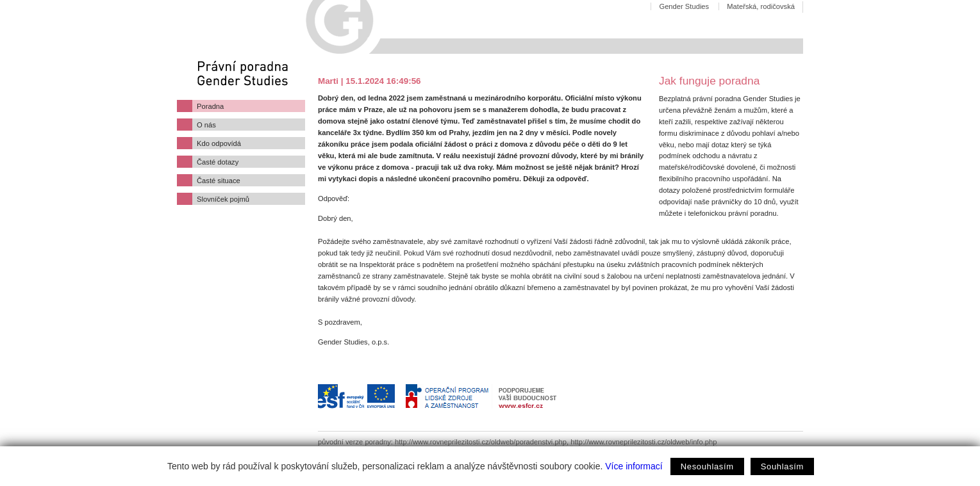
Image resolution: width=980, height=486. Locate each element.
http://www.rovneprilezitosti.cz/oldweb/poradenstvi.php (481, 442)
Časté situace (219, 181)
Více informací (634, 466)
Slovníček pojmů (223, 199)
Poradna (210, 106)
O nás (206, 125)
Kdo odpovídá (219, 143)
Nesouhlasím (707, 466)
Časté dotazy (218, 162)
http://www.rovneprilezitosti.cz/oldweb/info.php (644, 442)
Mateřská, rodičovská (761, 6)
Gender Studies (684, 6)
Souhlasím (782, 466)
